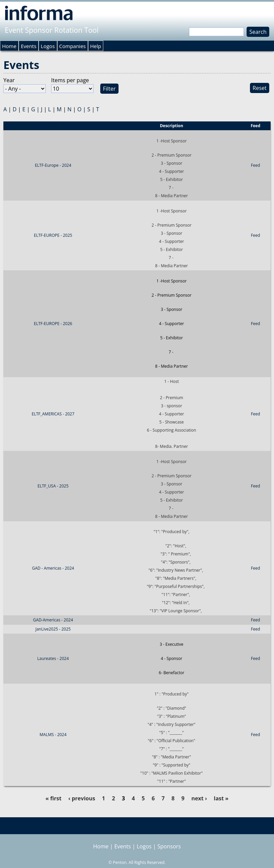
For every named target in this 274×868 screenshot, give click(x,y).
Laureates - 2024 (53, 658)
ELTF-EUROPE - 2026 (53, 324)
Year (9, 80)
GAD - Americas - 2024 (53, 568)
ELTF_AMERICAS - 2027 (53, 414)
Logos (48, 46)
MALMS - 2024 (53, 735)
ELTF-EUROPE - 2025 (53, 235)
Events (28, 46)
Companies (72, 46)
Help (96, 46)
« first (53, 798)
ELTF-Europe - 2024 (53, 165)
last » (221, 798)
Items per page (70, 80)
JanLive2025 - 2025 (53, 629)
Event (53, 126)
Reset (260, 88)
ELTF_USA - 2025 (53, 486)
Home (9, 46)
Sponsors (169, 846)
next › (199, 798)
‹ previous (82, 798)
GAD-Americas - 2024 (53, 620)
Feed (256, 165)
